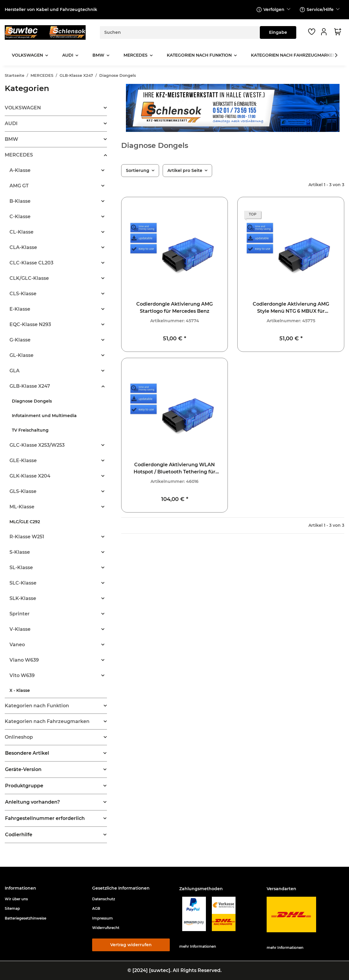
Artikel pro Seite (185, 170)
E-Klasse (20, 309)
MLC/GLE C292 (25, 522)
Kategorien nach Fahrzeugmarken (47, 721)
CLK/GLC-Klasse (29, 278)
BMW (11, 139)
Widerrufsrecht (106, 928)
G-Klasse (20, 340)
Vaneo (17, 645)
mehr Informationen (198, 946)
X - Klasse (20, 690)
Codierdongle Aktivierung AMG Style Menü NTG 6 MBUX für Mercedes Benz (291, 308)
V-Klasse (20, 629)
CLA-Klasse (23, 247)
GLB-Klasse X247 (30, 386)
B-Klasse (20, 201)
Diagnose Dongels (32, 401)
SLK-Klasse (23, 598)
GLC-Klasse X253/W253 (37, 445)
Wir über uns (16, 899)
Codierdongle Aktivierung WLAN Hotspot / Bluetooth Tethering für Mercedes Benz (174, 469)
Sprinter (20, 614)
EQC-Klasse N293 (30, 324)
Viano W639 (24, 660)
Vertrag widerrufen (131, 945)
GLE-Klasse (23, 461)
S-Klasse (20, 552)
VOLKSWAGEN (23, 108)
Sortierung (138, 170)
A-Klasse (20, 170)
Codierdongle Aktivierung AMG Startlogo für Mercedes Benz (174, 308)
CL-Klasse (21, 232)
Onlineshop (19, 737)
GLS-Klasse (23, 491)
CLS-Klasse (23, 294)
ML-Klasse (22, 507)
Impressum (103, 918)
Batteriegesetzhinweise (25, 918)
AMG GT (19, 186)
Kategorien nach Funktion (37, 706)
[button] (325, 32)
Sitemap (12, 908)
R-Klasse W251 (27, 537)
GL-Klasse (21, 355)
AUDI (11, 123)
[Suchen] (180, 32)
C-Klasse (20, 217)
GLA (15, 371)
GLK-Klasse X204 (30, 476)
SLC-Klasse (23, 583)
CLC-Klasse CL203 (31, 263)
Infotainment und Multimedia (44, 416)
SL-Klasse (21, 568)
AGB (96, 908)
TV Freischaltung (30, 430)
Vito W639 (22, 675)
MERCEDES (19, 155)
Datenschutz (104, 899)
